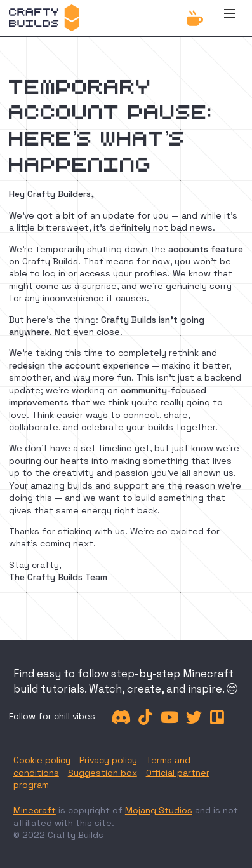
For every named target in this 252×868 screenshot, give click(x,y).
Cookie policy (42, 760)
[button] (230, 18)
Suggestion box (103, 773)
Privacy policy (108, 760)
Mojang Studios (159, 810)
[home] (44, 18)
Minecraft (35, 810)
